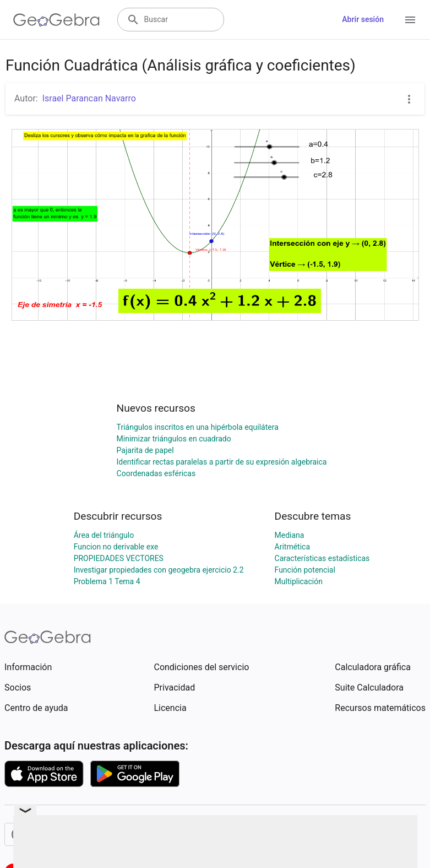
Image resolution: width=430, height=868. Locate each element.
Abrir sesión (363, 19)
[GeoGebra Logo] (56, 20)
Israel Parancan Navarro (89, 98)
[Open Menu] (410, 20)
